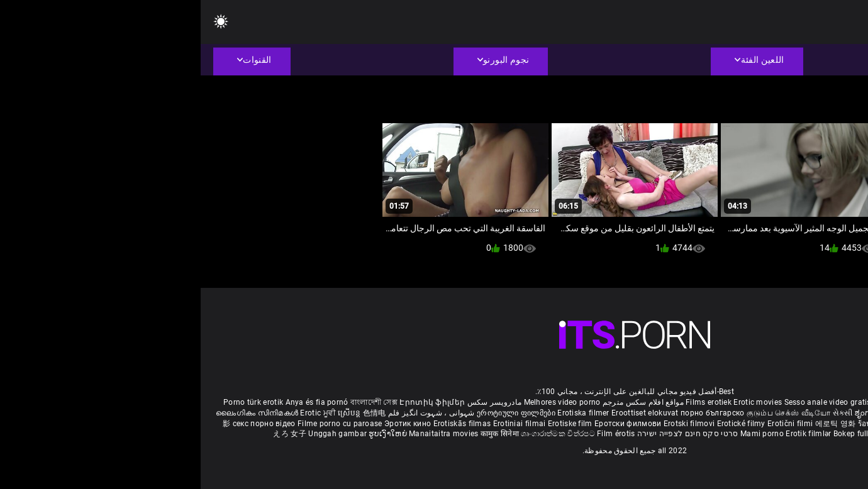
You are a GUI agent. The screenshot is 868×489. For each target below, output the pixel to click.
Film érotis (415, 434)
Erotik (712, 424)
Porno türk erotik (53, 402)
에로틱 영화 (636, 424)
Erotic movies (558, 402)
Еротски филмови (428, 424)
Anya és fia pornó (116, 402)
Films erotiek (508, 402)
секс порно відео (64, 424)
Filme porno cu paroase (139, 424)
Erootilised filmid (701, 434)
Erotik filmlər (609, 434)
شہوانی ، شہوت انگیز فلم (230, 413)
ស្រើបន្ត (149, 413)
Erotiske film (370, 424)
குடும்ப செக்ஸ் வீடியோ (588, 413)
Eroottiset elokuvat (445, 413)
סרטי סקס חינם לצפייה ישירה (487, 434)
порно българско (512, 413)
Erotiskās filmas (263, 424)
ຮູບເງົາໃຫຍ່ (188, 434)
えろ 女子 (89, 434)
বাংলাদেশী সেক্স (173, 402)
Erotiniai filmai (320, 424)
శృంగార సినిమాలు (786, 413)
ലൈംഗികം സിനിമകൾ (57, 413)
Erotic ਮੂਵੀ (118, 413)
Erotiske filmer (750, 424)
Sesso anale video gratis (627, 402)
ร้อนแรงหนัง (679, 424)
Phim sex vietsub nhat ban (720, 402)
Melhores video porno (362, 402)
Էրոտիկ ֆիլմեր (231, 402)
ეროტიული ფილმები (316, 413)
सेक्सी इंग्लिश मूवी (730, 413)
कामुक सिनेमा (300, 434)
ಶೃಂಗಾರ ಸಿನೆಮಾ (680, 413)
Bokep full (650, 434)
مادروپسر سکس (294, 402)
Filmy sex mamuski (811, 424)
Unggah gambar (138, 434)
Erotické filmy (542, 424)
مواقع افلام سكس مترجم (442, 402)
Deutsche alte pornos (808, 402)
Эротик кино (208, 424)
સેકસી (642, 413)
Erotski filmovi (490, 424)
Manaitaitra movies (244, 434)
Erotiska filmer (384, 413)
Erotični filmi (591, 424)
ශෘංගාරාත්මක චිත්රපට (358, 434)
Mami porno (561, 434)
